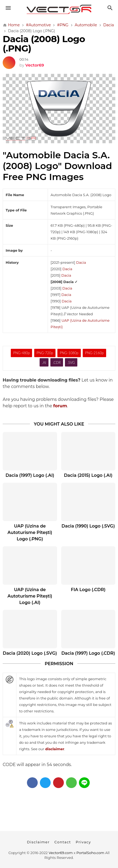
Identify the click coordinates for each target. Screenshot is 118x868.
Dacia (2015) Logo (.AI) (88, 475)
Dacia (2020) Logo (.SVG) (30, 653)
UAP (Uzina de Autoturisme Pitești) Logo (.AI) (30, 596)
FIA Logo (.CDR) (88, 590)
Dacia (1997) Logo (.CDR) (88, 653)
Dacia (81, 262)
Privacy (83, 842)
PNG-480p (21, 353)
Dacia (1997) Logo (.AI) (30, 475)
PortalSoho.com (91, 853)
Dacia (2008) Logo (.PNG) (44, 44)
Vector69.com (60, 853)
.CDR (57, 362)
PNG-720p (45, 353)
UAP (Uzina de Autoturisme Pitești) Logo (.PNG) (30, 532)
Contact (63, 842)
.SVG (71, 362)
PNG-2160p (94, 353)
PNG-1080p (69, 353)
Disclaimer (38, 842)
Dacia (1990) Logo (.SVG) (88, 526)
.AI (44, 362)
